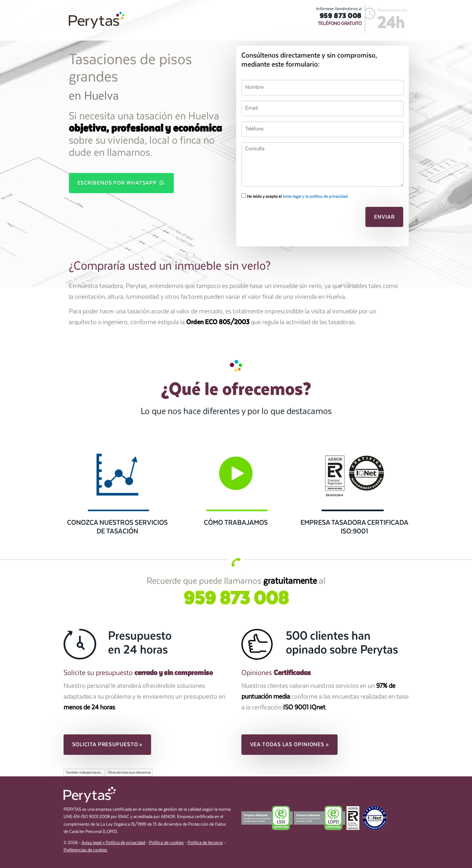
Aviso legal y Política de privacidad (113, 843)
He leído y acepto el (295, 196)
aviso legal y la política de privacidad (315, 196)
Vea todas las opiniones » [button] (290, 744)
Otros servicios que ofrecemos (129, 773)
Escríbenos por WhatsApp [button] (122, 183)
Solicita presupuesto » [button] (107, 744)
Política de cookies (166, 843)
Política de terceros (205, 843)
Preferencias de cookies (85, 850)
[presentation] (289, 219)
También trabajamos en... (84, 773)
